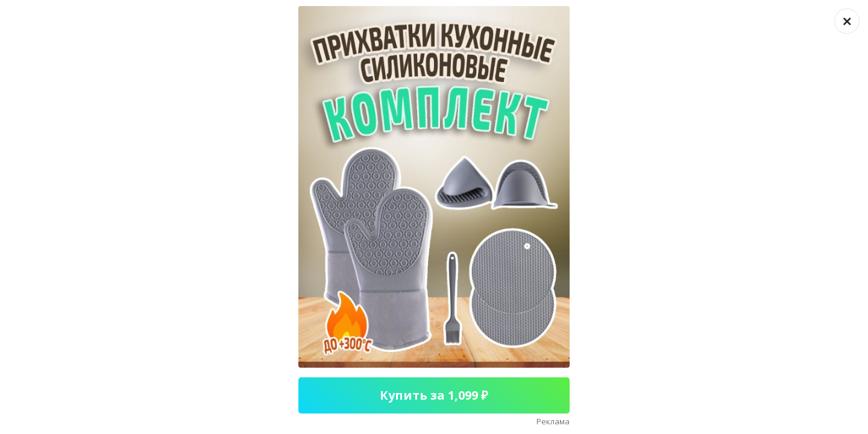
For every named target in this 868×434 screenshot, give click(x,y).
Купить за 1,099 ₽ (434, 395)
